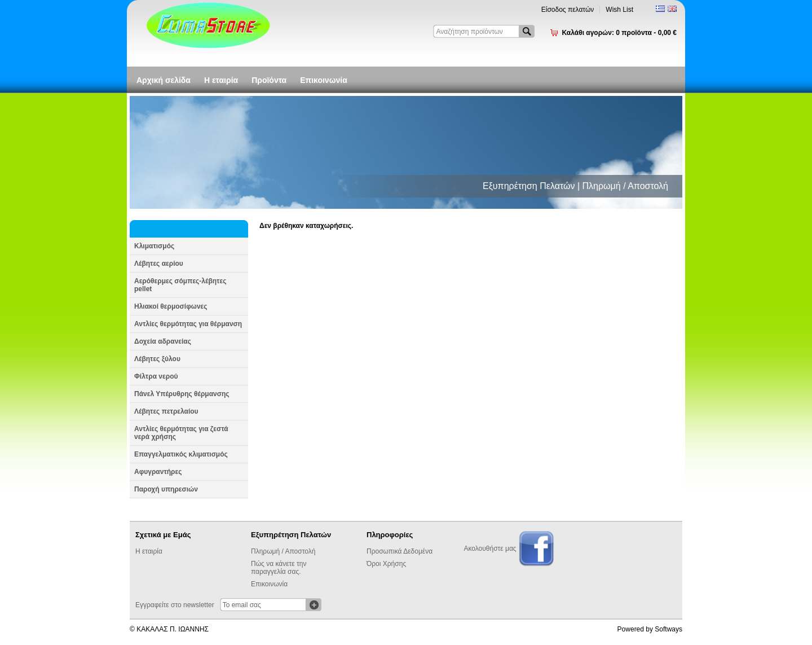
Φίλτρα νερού (156, 376)
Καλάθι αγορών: (619, 33)
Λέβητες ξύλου (157, 359)
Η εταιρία (221, 80)
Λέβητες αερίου (159, 264)
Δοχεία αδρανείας (163, 341)
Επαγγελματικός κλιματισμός (181, 454)
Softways (668, 629)
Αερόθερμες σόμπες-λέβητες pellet (180, 285)
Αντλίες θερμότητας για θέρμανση (188, 324)
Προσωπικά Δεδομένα (400, 551)
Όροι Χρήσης (386, 564)
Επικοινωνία (324, 80)
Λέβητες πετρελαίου (166, 411)
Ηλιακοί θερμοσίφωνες (171, 306)
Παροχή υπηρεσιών (166, 489)
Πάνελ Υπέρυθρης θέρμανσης (182, 394)
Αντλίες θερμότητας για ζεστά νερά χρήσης (181, 433)
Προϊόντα (269, 80)
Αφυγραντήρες (158, 472)
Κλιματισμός (154, 246)
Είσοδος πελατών (568, 10)
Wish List (619, 10)
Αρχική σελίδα (164, 80)
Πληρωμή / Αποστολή (283, 551)
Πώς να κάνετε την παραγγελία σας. (279, 568)
